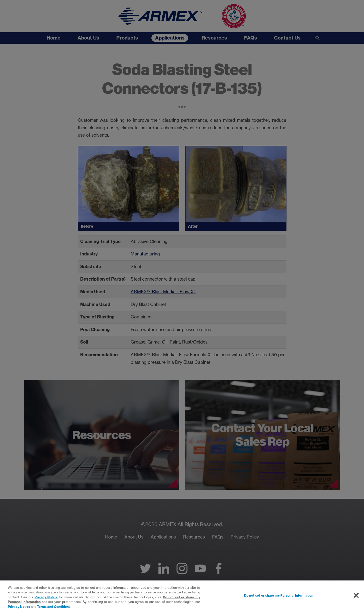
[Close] (356, 598)
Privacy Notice (46, 600)
